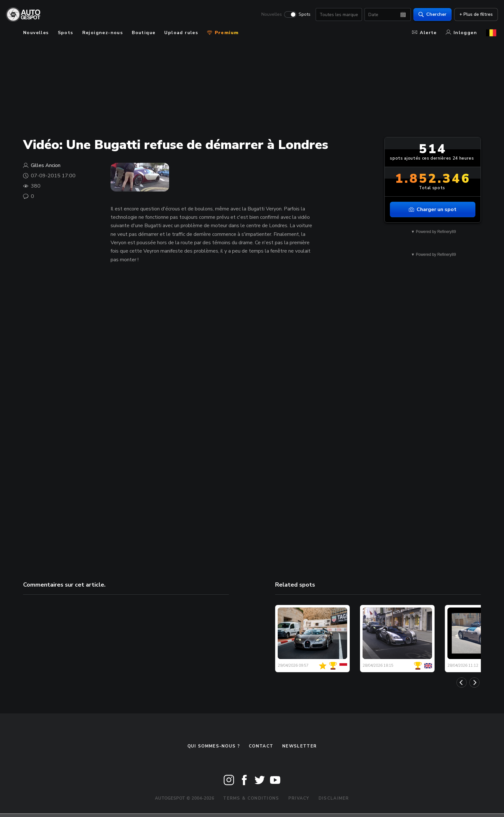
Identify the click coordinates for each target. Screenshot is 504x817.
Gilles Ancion (46, 165)
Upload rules (181, 33)
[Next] (474, 682)
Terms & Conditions (251, 798)
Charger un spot (433, 209)
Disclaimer (334, 798)
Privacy (299, 798)
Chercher (431, 15)
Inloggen (461, 33)
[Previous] (462, 682)
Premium (223, 33)
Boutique (144, 33)
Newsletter (299, 746)
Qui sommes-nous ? (214, 746)
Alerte (424, 33)
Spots (303, 15)
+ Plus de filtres (474, 15)
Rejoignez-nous (103, 33)
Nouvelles (270, 15)
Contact (261, 746)
